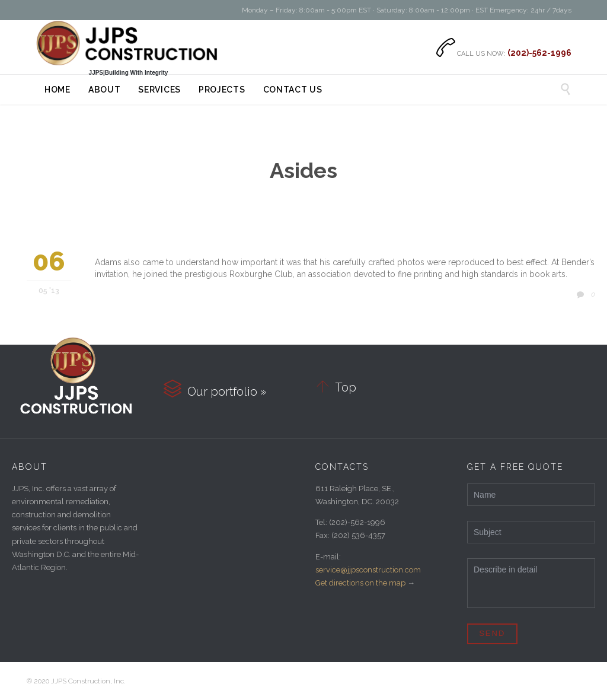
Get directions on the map (360, 583)
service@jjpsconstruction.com (368, 570)
